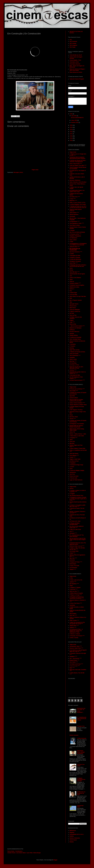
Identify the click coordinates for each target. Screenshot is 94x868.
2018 (71, 140)
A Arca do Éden (73, 295)
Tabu (71, 302)
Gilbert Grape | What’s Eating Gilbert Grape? (77, 430)
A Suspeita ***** (73, 438)
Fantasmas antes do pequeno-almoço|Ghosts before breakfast (77, 158)
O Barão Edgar (73, 293)
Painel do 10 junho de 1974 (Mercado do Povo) (76, 368)
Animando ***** (73, 533)
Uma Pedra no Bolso (75, 225)
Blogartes (72, 832)
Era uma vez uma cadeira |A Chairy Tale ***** (77, 527)
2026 (71, 114)
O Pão (71, 578)
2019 (71, 138)
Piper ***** (72, 668)
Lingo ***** (72, 322)
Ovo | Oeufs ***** (74, 662)
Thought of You (81, 726)
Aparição (72, 334)
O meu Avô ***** (74, 589)
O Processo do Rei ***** (75, 234)
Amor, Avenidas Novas (75, 339)
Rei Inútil (72, 313)
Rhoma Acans (73, 306)
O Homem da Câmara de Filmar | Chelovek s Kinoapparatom (78, 161)
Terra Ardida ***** (74, 391)
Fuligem (72, 320)
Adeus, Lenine (73, 359)
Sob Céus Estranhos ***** (76, 252)
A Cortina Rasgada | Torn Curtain (78, 204)
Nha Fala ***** (73, 361)
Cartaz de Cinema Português (77, 79)
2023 (71, 130)
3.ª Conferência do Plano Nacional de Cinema (82, 719)
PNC (71, 40)
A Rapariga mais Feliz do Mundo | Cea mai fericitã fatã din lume (78, 266)
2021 (71, 134)
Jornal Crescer (73, 840)
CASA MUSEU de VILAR (76, 55)
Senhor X (72, 289)
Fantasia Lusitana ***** (75, 283)
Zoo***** (72, 531)
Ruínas (71, 270)
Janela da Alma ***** (75, 247)
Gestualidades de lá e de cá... (77, 834)
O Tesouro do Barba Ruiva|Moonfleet (75, 524)
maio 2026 (74, 116)
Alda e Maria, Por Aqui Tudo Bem (78, 296)
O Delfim (72, 254)
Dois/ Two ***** (73, 615)
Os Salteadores (73, 238)
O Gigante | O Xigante (75, 588)
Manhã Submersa (74, 214)
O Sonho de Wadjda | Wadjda (77, 471)
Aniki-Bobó (72, 605)
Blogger (55, 860)
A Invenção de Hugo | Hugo (76, 465)
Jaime (71, 440)
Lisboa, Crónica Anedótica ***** (77, 403)
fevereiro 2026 (75, 122)
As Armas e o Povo (74, 365)
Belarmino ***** (73, 201)
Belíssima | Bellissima (75, 180)
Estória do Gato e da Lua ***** (77, 546)
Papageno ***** (73, 656)
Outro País (72, 441)
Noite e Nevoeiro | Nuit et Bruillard (78, 182)
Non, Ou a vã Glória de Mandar (77, 232)
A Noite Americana (82, 738)
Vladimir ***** (73, 569)
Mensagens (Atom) (18, 172)
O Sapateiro (73, 463)
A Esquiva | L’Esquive (75, 257)
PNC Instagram (73, 45)
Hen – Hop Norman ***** (76, 658)
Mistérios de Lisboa (74, 287)
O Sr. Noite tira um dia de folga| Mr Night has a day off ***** (78, 651)
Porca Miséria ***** (74, 455)
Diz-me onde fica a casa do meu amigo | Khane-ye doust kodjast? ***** (78, 540)
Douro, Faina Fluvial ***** (76, 164)
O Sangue (72, 230)
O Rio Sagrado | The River (76, 410)
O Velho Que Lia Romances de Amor (81, 793)
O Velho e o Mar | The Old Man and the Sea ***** (77, 549)
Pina (71, 291)
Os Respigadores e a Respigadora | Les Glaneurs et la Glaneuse (78, 244)
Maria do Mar (73, 324)
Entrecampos (73, 564)
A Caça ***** (73, 199)
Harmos (72, 488)
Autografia (72, 357)
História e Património (75, 838)
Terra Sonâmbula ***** (75, 356)
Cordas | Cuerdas (74, 638)
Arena (71, 268)
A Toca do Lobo (73, 478)
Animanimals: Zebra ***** (76, 646)
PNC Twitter (73, 47)
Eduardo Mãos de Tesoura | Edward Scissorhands (76, 426)
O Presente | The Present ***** (77, 636)
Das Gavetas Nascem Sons (76, 496)
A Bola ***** (72, 553)
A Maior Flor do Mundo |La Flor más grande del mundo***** (77, 623)
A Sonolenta (73, 344)
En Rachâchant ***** (75, 221)
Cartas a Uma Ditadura (75, 278)
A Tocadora (72, 346)
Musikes (72, 842)
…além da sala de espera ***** (77, 326)
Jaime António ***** (74, 213)
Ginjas (71, 586)
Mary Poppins (73, 614)
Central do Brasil (74, 398)
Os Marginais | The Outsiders (77, 424)
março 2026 (74, 120)
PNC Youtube (73, 43)
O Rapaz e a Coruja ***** (76, 595)
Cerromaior (72, 216)
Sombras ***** (73, 370)
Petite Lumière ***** (74, 620)
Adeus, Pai (72, 432)
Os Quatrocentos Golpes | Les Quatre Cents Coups (77, 191)
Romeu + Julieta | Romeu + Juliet (78, 434)
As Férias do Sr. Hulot (75, 521)
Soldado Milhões (74, 335)
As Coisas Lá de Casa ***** (76, 664)
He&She (72, 836)
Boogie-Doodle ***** (74, 660)
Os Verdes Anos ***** (75, 197)
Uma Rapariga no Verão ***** (77, 223)
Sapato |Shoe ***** (74, 626)
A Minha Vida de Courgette (76, 593)
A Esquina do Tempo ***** (76, 562)
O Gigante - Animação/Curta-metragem (81, 780)
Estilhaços (72, 330)
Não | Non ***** (73, 558)
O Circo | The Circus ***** (76, 603)
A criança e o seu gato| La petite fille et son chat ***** (77, 506)
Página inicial (35, 170)
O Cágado (72, 494)
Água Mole (72, 396)
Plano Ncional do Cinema (76, 72)
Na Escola (72, 560)
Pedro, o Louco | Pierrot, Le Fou (77, 202)
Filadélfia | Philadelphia (75, 236)
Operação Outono (74, 304)
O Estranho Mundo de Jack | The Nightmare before (78, 544)
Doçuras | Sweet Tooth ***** (76, 648)
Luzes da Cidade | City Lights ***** (78, 165)
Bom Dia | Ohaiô (74, 417)
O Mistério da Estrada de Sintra (77, 352)
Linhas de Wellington (75, 310)
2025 (71, 125)
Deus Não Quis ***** (75, 272)
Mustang (72, 348)
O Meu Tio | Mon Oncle (75, 529)
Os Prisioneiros (73, 568)
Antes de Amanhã (74, 354)
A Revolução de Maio (75, 375)
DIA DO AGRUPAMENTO (77, 118)
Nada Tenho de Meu (75, 350)
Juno (71, 276)
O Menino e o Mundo (75, 634)
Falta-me (72, 281)
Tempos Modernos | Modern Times (78, 405)
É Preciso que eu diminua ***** (77, 389)
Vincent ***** (73, 419)
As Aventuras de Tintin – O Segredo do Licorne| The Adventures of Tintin (76, 631)
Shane (71, 415)
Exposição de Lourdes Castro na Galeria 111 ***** (78, 373)
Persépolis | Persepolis (75, 261)
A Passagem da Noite (75, 256)
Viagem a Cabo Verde (75, 459)
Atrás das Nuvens (74, 454)
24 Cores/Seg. (73, 363)
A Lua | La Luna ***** (75, 666)
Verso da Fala (73, 315)
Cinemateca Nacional (75, 64)
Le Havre (72, 467)
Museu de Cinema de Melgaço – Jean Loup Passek (78, 70)
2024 (71, 127)
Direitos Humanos (74, 735)
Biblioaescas (73, 831)
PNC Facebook (73, 42)
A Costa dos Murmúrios (75, 259)
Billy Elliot (72, 443)
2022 (71, 132)
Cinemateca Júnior (74, 62)
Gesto (71, 469)
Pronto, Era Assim (74, 476)
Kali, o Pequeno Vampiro (76, 300)
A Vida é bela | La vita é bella (77, 436)
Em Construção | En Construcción (75, 249)
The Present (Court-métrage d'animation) (81, 752)
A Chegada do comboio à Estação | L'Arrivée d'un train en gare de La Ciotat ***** (78, 499)
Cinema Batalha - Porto (75, 60)
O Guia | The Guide (74, 566)
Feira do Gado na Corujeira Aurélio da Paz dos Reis (76, 400)
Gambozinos (73, 472)
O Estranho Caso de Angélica (77, 285)
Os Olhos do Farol (74, 461)
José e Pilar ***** (74, 263)
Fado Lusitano (73, 240)
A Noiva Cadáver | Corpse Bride (77, 448)
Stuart (71, 279)
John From (72, 474)
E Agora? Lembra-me (75, 311)
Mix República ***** (74, 584)
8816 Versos (73, 308)
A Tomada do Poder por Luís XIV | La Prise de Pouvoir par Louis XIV (78, 207)
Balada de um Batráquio (76, 328)
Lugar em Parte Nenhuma (76, 480)
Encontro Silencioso (74, 332)
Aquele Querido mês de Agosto (77, 274)
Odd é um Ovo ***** (74, 591)
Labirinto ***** (73, 582)
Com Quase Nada (74, 551)
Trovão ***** (73, 457)
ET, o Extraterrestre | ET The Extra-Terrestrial (77, 536)
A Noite (71, 242)
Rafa (71, 298)
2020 (71, 136)
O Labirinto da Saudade (75, 337)
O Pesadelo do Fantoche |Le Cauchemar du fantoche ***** (77, 598)
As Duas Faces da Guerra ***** (77, 380)
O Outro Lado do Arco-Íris (76, 580)
